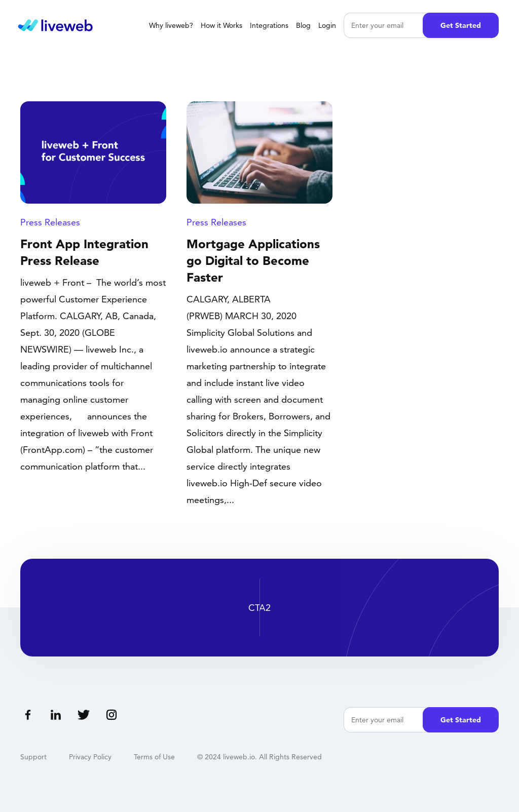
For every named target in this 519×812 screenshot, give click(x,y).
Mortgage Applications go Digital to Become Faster (253, 261)
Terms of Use (154, 757)
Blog (303, 25)
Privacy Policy (90, 757)
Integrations (269, 25)
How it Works (221, 25)
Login (327, 25)
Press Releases (50, 222)
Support (33, 757)
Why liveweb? (171, 25)
